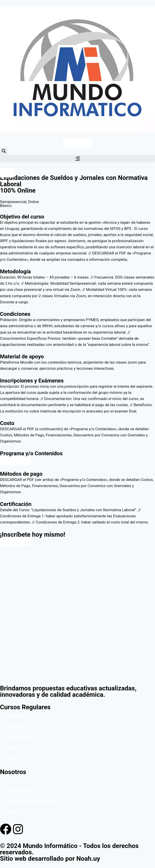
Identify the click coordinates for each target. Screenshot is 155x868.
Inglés (10, 757)
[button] (4, 151)
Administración (17, 737)
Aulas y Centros (18, 791)
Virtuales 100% (17, 726)
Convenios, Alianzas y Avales (29, 801)
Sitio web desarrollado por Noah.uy (50, 859)
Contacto (12, 812)
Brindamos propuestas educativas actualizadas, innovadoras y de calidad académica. (68, 691)
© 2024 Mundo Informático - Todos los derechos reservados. (69, 849)
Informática (14, 716)
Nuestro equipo (18, 780)
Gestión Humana (19, 747)
